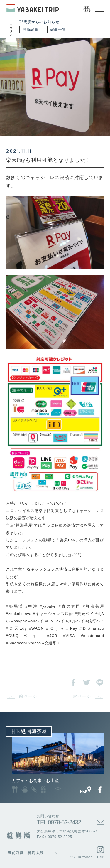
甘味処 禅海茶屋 (29, 731)
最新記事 (30, 30)
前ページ (28, 696)
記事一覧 (58, 30)
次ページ (82, 696)
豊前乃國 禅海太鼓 (26, 853)
